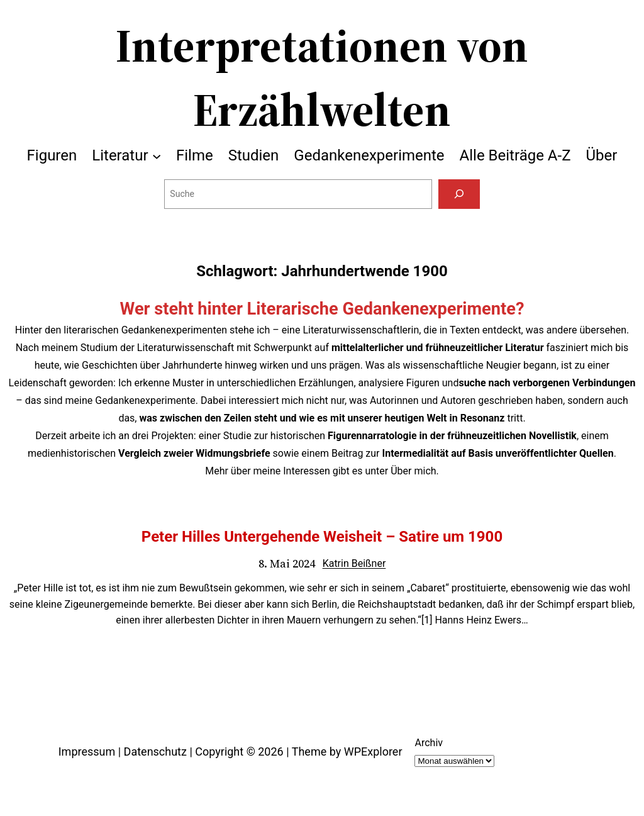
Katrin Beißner (354, 563)
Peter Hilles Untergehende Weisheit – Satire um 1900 (322, 537)
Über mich (413, 471)
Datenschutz (155, 752)
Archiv (429, 743)
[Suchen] (459, 194)
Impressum (87, 752)
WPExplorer (373, 752)
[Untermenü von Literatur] (157, 155)
